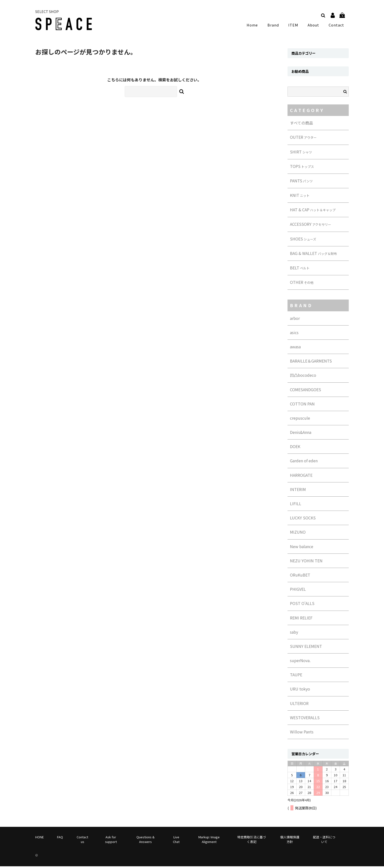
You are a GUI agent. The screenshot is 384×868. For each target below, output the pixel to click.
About (314, 25)
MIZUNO (298, 534)
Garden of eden (304, 462)
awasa (295, 348)
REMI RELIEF (301, 619)
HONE (40, 838)
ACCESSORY (311, 226)
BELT (300, 269)
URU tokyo (300, 691)
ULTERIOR (299, 705)
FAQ (60, 838)
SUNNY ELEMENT (306, 648)
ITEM (295, 25)
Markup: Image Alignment (209, 841)
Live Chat (176, 841)
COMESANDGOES (306, 391)
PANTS (301, 182)
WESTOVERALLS (305, 719)
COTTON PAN (302, 405)
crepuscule (300, 420)
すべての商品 (301, 125)
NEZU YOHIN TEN (306, 562)
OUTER (303, 139)
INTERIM (298, 491)
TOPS (302, 168)
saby (294, 633)
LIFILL (296, 505)
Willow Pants (302, 733)
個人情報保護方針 (290, 841)
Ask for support (111, 841)
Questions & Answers (145, 841)
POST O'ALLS (302, 605)
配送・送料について (324, 841)
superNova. (300, 662)
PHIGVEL (298, 591)
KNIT (300, 197)
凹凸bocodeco (303, 377)
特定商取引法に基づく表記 (252, 841)
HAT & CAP (313, 211)
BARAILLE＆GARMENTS (311, 363)
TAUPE (296, 676)
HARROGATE (301, 477)
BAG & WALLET (313, 255)
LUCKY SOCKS (303, 519)
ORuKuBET (300, 577)
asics (294, 334)
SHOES (303, 240)
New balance (302, 548)
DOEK (295, 448)
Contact (336, 25)
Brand (276, 25)
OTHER (302, 284)
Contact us (82, 841)
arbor (295, 320)
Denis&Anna (301, 434)
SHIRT (301, 153)
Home (256, 25)
